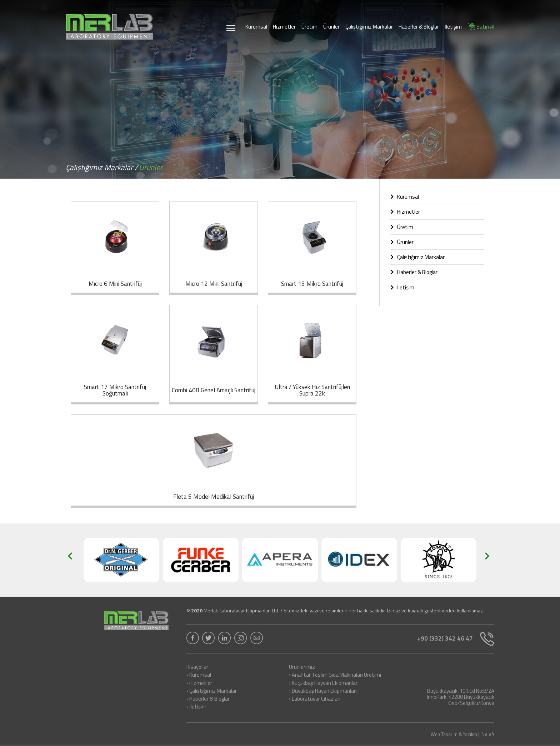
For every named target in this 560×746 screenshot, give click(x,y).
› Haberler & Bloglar (208, 699)
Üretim (309, 27)
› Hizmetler (199, 683)
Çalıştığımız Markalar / (102, 167)
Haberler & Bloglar (419, 27)
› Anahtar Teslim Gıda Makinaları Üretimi (335, 675)
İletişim (453, 27)
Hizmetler (284, 27)
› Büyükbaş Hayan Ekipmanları (323, 691)
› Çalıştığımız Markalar (212, 691)
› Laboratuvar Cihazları (315, 699)
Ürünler (331, 27)
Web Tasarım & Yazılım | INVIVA (462, 734)
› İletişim (196, 707)
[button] (72, 560)
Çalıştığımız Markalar (369, 27)
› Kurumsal (199, 675)
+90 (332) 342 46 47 (456, 639)
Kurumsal (256, 27)
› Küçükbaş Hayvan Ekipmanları (324, 683)
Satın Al (481, 27)
